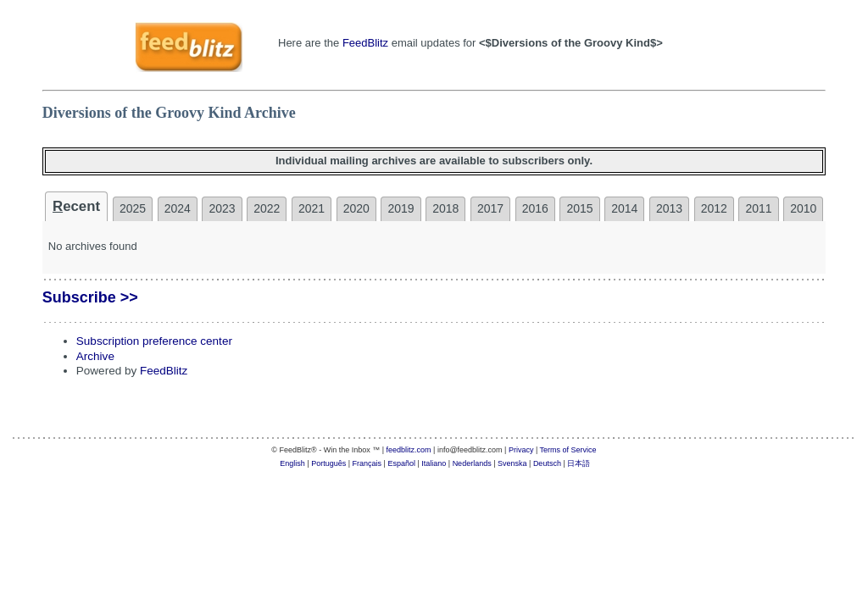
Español (401, 463)
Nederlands (472, 463)
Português (328, 463)
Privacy (521, 450)
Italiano (434, 463)
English (292, 463)
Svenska (512, 463)
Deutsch (547, 463)
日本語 (579, 463)
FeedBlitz (365, 43)
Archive (95, 356)
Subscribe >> (90, 297)
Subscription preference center (154, 341)
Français (367, 463)
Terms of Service (568, 450)
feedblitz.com (409, 450)
